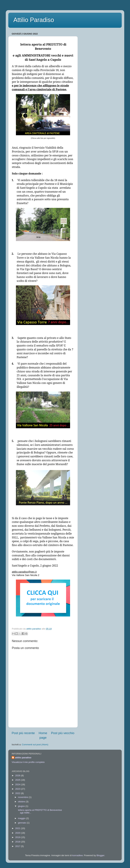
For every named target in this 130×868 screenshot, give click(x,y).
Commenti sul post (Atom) (35, 745)
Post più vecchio (63, 733)
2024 (18, 784)
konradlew (77, 855)
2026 (18, 775)
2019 (18, 837)
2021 (18, 828)
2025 (18, 780)
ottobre (22, 802)
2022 (18, 793)
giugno (22, 806)
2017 (18, 846)
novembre (23, 797)
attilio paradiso (23, 758)
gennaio (22, 823)
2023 (18, 789)
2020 (18, 833)
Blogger (100, 855)
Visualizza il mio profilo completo (28, 762)
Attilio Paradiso (34, 20)
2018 (18, 842)
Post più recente (23, 733)
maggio (22, 818)
